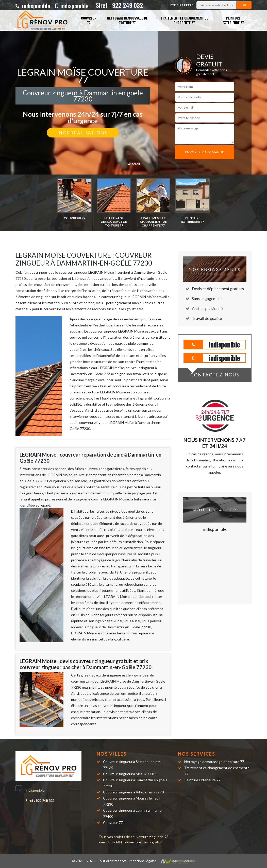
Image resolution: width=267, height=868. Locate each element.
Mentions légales (143, 861)
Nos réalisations (83, 133)
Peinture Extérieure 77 (233, 20)
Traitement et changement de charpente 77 (184, 20)
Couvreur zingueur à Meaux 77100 (130, 774)
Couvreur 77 (89, 20)
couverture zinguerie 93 (150, 837)
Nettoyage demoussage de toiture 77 (127, 20)
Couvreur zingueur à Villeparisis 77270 (133, 792)
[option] (74, 199)
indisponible (33, 6)
